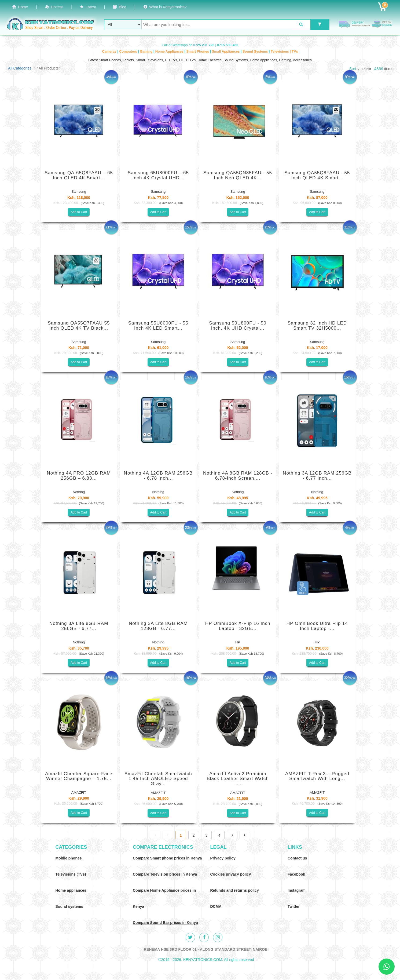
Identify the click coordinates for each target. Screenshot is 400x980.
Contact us (297, 858)
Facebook (296, 874)
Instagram (297, 890)
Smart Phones (198, 52)
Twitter (294, 906)
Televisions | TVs (284, 52)
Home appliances (71, 890)
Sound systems (69, 906)
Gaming (146, 52)
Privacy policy (223, 858)
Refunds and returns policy (235, 890)
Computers (129, 52)
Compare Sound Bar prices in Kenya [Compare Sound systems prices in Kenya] (165, 923)
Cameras (110, 52)
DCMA (216, 906)
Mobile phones (69, 858)
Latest (88, 7)
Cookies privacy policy (231, 874)
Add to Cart (79, 212)
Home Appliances (170, 52)
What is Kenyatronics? (165, 7)
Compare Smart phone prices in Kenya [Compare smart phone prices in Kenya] (167, 858)
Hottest (54, 7)
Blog (120, 7)
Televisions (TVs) (71, 874)
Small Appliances (226, 52)
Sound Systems (256, 52)
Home (20, 7)
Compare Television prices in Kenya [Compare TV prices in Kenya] (165, 874)
